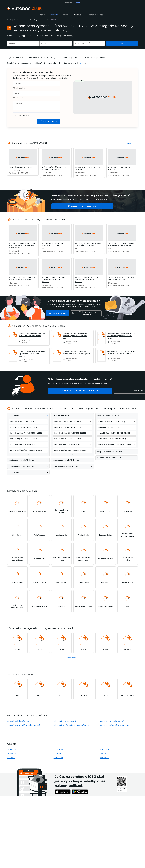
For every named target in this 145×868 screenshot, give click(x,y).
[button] (79, 15)
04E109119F (58, 750)
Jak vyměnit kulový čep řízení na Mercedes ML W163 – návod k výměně (77, 352)
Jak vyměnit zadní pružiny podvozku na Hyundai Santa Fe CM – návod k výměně (33, 354)
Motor (25, 20)
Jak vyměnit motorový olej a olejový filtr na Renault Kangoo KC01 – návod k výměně (121, 336)
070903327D (105, 758)
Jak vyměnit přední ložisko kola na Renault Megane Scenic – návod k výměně (75, 336)
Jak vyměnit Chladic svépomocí (65, 721)
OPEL (46, 20)
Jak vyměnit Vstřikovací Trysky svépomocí (115, 725)
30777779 (11, 758)
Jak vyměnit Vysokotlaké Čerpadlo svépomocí (23, 725)
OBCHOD (68, 2)
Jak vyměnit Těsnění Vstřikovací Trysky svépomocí (71, 725)
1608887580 (12, 750)
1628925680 (12, 754)
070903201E (104, 750)
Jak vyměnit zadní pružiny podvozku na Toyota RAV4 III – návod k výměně (121, 352)
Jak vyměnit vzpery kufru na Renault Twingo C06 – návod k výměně (32, 335)
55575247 (57, 754)
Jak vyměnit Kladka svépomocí (18, 721)
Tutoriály (17, 20)
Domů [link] (9, 20)
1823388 (103, 754)
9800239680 (58, 758)
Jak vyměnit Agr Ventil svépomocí (112, 721)
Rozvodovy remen (36, 20)
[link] (42, 15)
